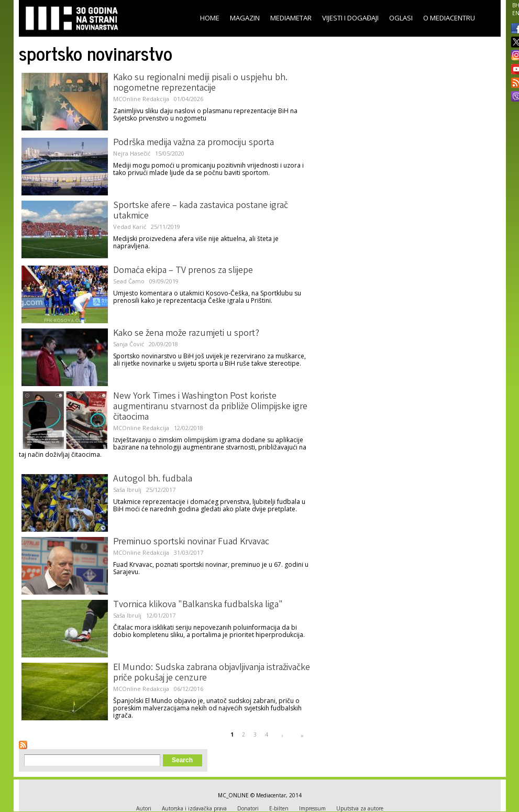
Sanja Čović (129, 344)
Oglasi (401, 18)
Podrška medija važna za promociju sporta (194, 143)
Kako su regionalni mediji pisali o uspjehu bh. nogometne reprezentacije (200, 83)
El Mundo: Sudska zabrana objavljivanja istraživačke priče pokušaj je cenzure (212, 673)
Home (210, 18)
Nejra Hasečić (132, 153)
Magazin (245, 18)
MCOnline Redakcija (141, 99)
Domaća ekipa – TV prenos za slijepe (183, 271)
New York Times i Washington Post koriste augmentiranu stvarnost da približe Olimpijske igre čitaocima (210, 407)
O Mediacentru (449, 18)
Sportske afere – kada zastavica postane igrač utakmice (201, 211)
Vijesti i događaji (350, 18)
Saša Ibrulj (127, 490)
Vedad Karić (130, 227)
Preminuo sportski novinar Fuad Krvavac (191, 542)
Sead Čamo (129, 281)
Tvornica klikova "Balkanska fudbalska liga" (198, 605)
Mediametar (291, 18)
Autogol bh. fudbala (153, 479)
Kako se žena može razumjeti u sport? (186, 334)
